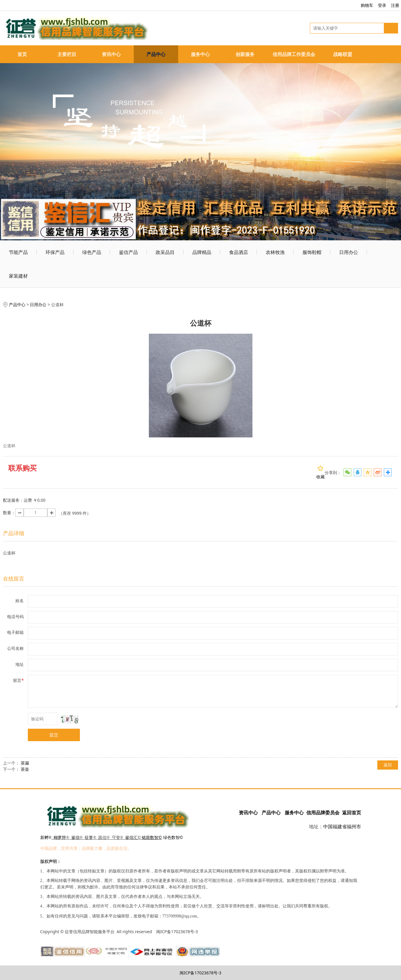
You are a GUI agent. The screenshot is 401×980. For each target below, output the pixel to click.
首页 (22, 54)
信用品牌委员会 (323, 813)
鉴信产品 (128, 252)
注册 (395, 5)
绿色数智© (173, 837)
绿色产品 (92, 252)
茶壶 (25, 769)
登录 (382, 5)
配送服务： (13, 500)
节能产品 (18, 252)
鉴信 (75, 838)
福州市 (354, 826)
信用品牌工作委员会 (294, 54)
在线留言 (14, 578)
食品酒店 (239, 252)
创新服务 (245, 54)
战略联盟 (343, 54)
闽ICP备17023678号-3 (200, 973)
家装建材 (18, 276)
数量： (9, 513)
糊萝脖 (60, 838)
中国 (328, 826)
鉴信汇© (133, 838)
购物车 (367, 5)
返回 (388, 765)
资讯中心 (111, 54)
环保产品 (55, 252)
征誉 (89, 838)
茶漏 (25, 763)
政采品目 (165, 252)
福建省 (340, 826)
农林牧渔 (275, 252)
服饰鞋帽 (312, 252)
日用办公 (349, 252)
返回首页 (352, 813)
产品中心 (156, 54)
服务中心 (200, 54)
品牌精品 (202, 252)
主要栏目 (67, 54)
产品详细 (14, 533)
